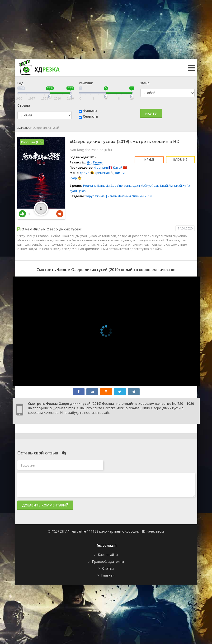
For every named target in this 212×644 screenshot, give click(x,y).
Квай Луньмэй (171, 186)
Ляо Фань (124, 186)
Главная (108, 575)
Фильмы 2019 (141, 196)
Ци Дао (111, 186)
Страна (24, 105)
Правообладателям (108, 561)
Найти (151, 114)
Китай (118, 167)
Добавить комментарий (45, 505)
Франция (101, 167)
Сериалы (90, 116)
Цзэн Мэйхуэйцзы (146, 186)
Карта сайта (108, 555)
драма (85, 173)
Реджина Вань (94, 186)
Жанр (145, 83)
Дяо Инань (95, 162)
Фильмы (90, 111)
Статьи (108, 568)
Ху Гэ (186, 186)
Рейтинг (86, 83)
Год (20, 83)
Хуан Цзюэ (78, 191)
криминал (102, 173)
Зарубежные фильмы (101, 196)
